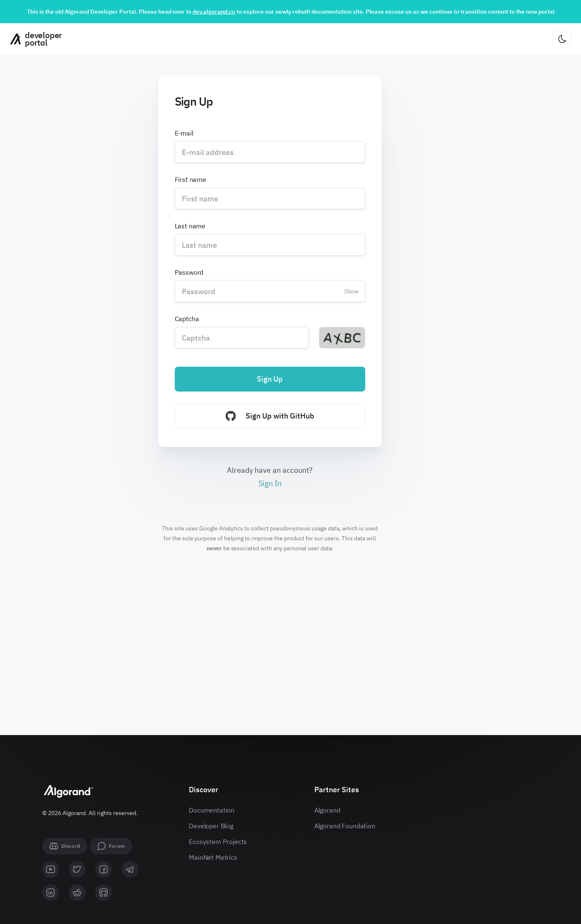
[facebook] (104, 869)
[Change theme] (562, 39)
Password (189, 272)
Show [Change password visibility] (351, 291)
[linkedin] (51, 893)
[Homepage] (33, 39)
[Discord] (65, 846)
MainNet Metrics (213, 857)
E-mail (184, 133)
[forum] (111, 846)
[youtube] (51, 869)
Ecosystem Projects (218, 842)
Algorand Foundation (345, 826)
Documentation (212, 810)
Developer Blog (211, 826)
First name (190, 179)
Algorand (327, 810)
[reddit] (77, 893)
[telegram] (130, 869)
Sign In (270, 483)
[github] (104, 893)
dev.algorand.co (214, 12)
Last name (190, 226)
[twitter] (77, 869)
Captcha (187, 319)
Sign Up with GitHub (270, 416)
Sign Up (270, 379)
